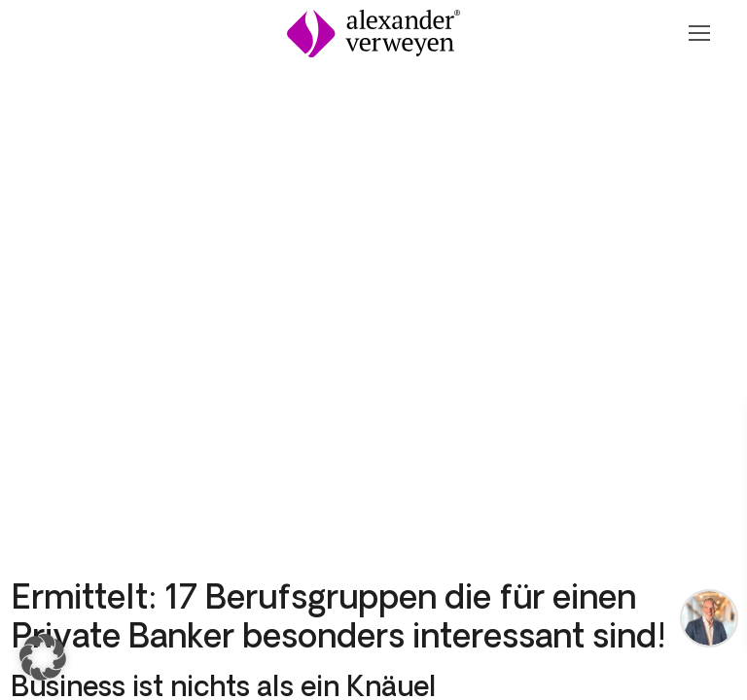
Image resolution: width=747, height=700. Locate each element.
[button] (43, 657)
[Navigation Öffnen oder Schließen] (698, 33)
